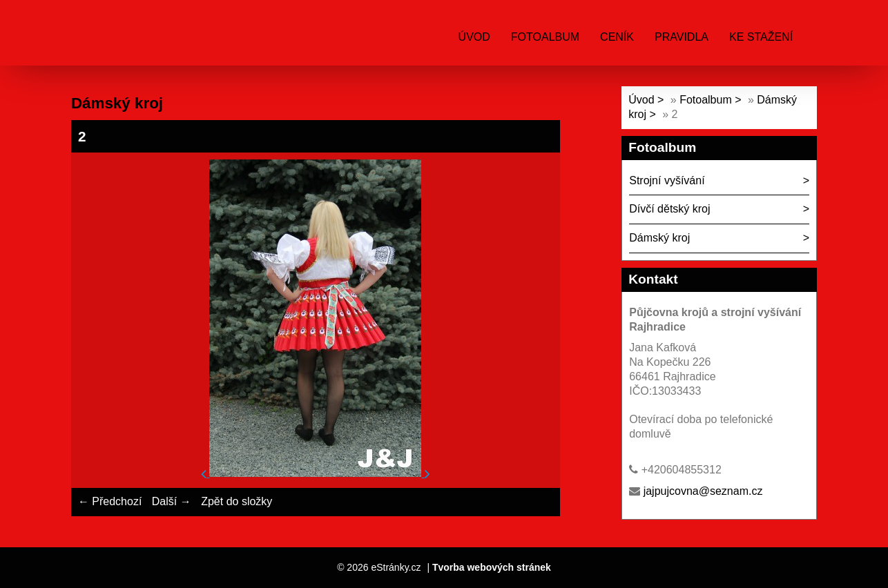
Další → (172, 501)
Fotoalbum (545, 37)
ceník (617, 37)
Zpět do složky (237, 501)
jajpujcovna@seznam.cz (703, 491)
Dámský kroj (659, 238)
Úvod (474, 37)
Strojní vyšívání (667, 180)
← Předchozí (110, 501)
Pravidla (682, 37)
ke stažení (761, 37)
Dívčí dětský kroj (669, 209)
